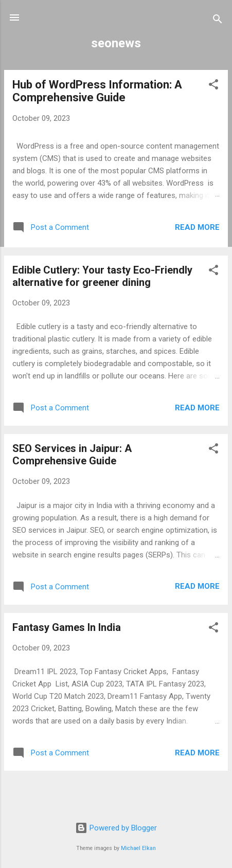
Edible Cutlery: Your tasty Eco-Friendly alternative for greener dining (102, 276)
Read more (197, 227)
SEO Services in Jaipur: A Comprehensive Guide (72, 455)
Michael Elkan (138, 848)
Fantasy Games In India (67, 627)
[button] (213, 86)
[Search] (218, 21)
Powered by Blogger (116, 828)
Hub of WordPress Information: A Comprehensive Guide (97, 91)
